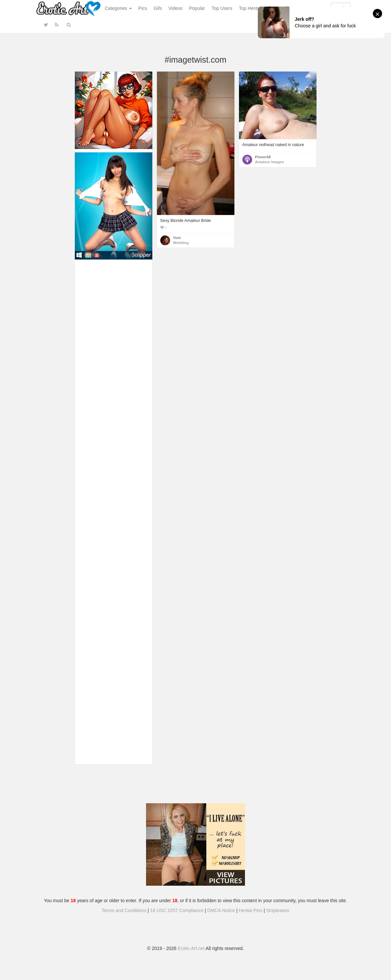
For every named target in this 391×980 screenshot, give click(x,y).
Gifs (158, 8)
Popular (197, 8)
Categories (118, 8)
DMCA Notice (221, 910)
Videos (176, 8)
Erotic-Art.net (191, 948)
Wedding (181, 243)
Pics (143, 8)
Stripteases (278, 910)
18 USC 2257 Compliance (177, 910)
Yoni (177, 238)
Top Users (222, 8)
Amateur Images (270, 162)
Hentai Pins (251, 910)
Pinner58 (263, 157)
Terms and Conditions (124, 910)
